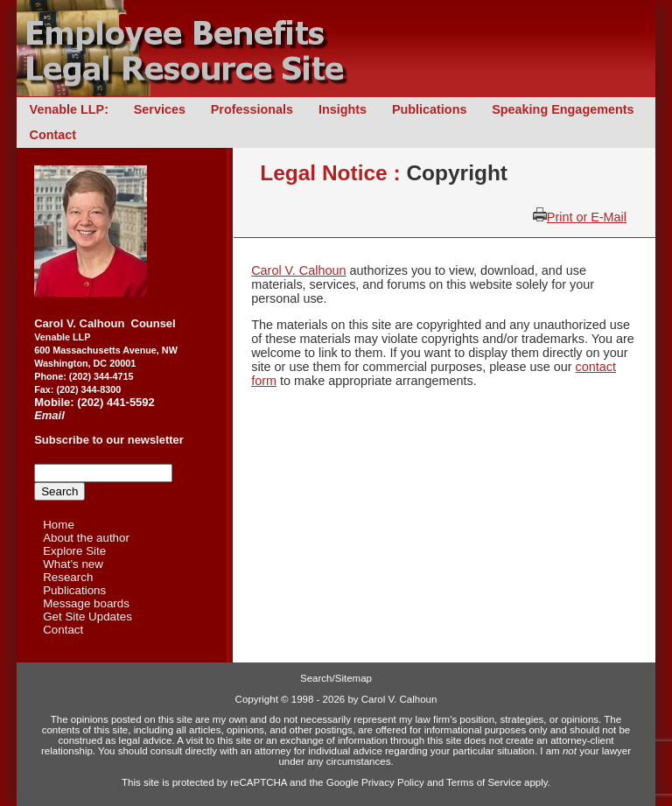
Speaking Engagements (563, 109)
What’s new (73, 564)
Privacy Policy (393, 782)
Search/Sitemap (336, 678)
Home (59, 525)
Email (49, 415)
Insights (343, 109)
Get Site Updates (87, 617)
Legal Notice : (333, 173)
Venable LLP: (69, 109)
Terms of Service (484, 782)
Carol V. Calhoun (298, 270)
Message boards (86, 603)
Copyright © (262, 699)
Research (68, 577)
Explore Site (74, 551)
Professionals (252, 109)
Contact (53, 135)
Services (160, 109)
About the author (86, 538)
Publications (430, 109)
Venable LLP (62, 337)
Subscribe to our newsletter (109, 440)
